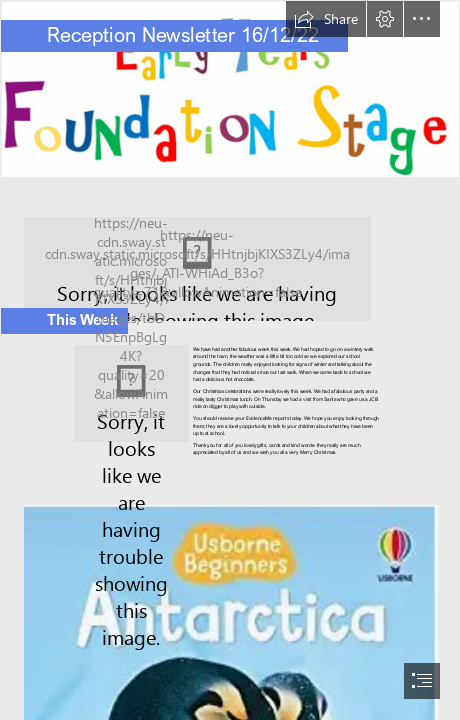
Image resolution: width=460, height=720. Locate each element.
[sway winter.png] (230, 258)
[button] (326, 19)
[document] (230, 360)
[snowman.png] (131, 393)
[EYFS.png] (230, 89)
